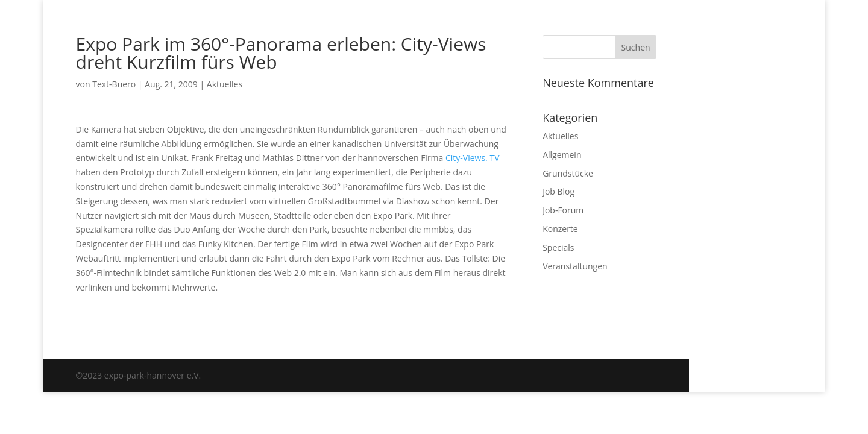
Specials (558, 247)
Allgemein (562, 155)
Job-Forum (563, 210)
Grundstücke (568, 173)
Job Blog (558, 191)
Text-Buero (114, 84)
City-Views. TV (473, 158)
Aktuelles (225, 84)
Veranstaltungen (575, 266)
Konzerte (560, 229)
